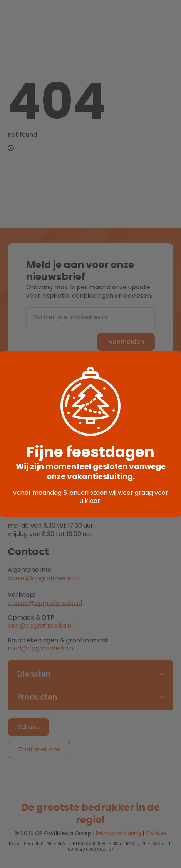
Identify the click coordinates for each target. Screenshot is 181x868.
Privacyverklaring (118, 833)
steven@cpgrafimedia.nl (45, 603)
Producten (37, 697)
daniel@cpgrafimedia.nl (44, 578)
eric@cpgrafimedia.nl (40, 626)
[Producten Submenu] (164, 697)
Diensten (34, 674)
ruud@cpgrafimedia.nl (41, 648)
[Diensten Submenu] (164, 674)
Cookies (156, 833)
